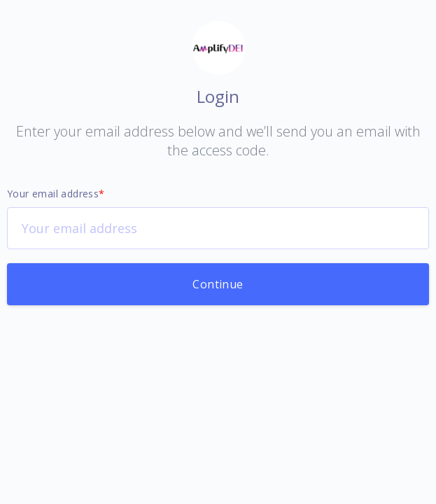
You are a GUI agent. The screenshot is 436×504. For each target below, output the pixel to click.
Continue (218, 284)
